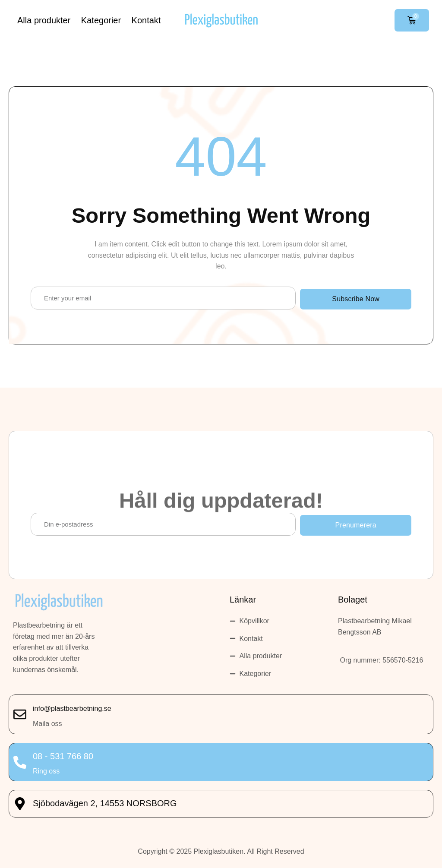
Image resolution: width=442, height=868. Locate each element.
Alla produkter (44, 20)
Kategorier (101, 20)
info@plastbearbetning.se (72, 709)
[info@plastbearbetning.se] (20, 714)
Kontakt (146, 20)
